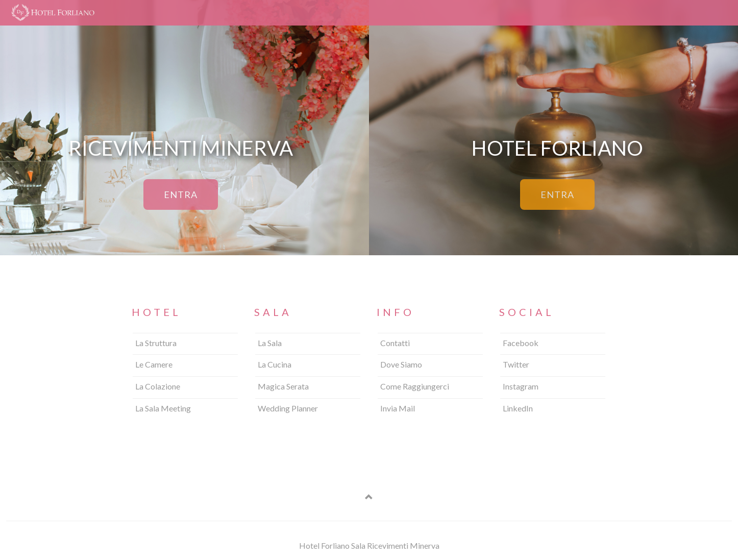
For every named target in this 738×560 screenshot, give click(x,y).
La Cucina (275, 364)
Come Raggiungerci (415, 386)
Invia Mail (398, 408)
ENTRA (181, 194)
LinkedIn (518, 408)
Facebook (521, 343)
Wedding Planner (288, 408)
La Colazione (158, 386)
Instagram (521, 386)
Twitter (516, 364)
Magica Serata (283, 386)
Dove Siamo (401, 364)
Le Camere (154, 364)
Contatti (395, 343)
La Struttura (156, 343)
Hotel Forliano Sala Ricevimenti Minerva (369, 545)
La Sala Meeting (163, 408)
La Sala (270, 343)
